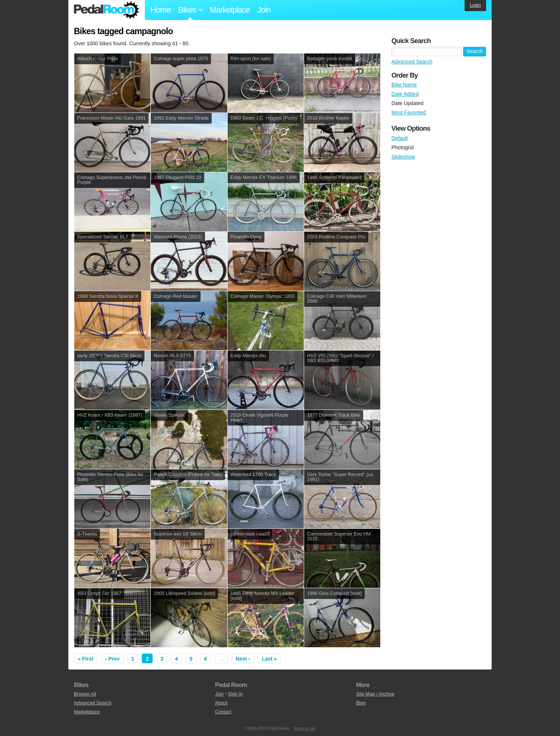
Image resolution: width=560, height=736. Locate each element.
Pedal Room (107, 10)
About (221, 703)
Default (400, 138)
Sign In (235, 694)
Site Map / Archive (375, 694)
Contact (223, 712)
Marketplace (230, 10)
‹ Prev (112, 659)
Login (475, 5)
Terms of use (304, 728)
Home (161, 10)
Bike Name (404, 85)
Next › (243, 659)
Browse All (85, 694)
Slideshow (403, 157)
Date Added (405, 94)
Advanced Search (412, 62)
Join (264, 10)
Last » (269, 659)
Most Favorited (409, 113)
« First (86, 659)
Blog (361, 703)
